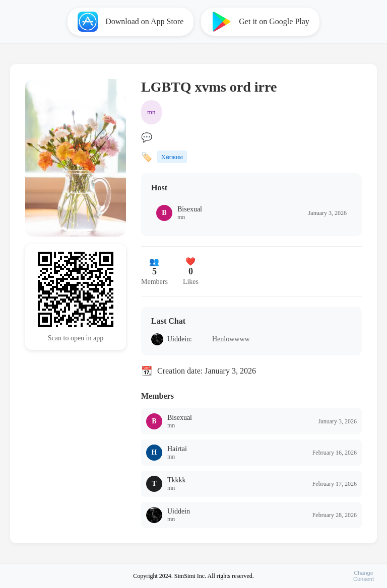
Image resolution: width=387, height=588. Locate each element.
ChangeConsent (364, 576)
